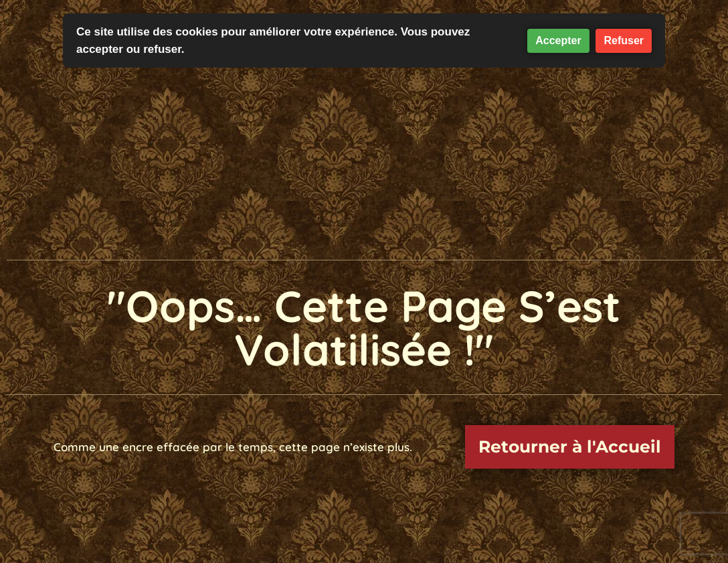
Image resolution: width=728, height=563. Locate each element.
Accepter (558, 41)
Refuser (624, 41)
